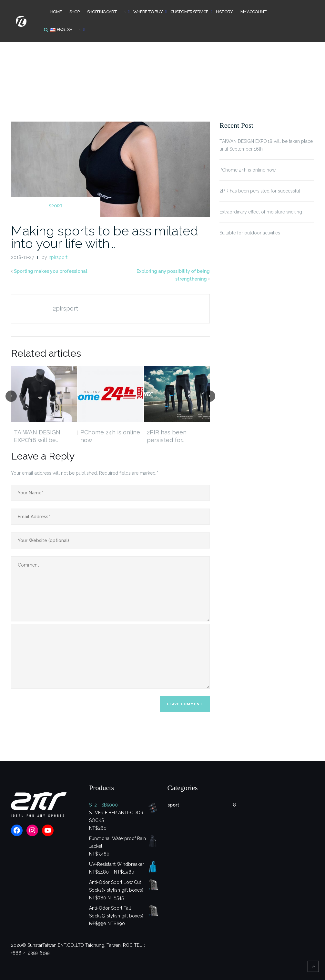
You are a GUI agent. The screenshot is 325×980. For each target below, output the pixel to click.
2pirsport (58, 257)
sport (56, 206)
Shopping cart (102, 12)
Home (56, 12)
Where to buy (148, 12)
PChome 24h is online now (110, 436)
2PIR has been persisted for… (167, 436)
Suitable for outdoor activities (250, 233)
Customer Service (189, 12)
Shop (74, 12)
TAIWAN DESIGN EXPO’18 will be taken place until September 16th (266, 145)
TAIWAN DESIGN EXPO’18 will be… (37, 436)
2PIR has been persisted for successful (260, 191)
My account (254, 12)
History (224, 12)
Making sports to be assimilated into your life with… (105, 237)
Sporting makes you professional (51, 271)
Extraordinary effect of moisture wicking (261, 212)
